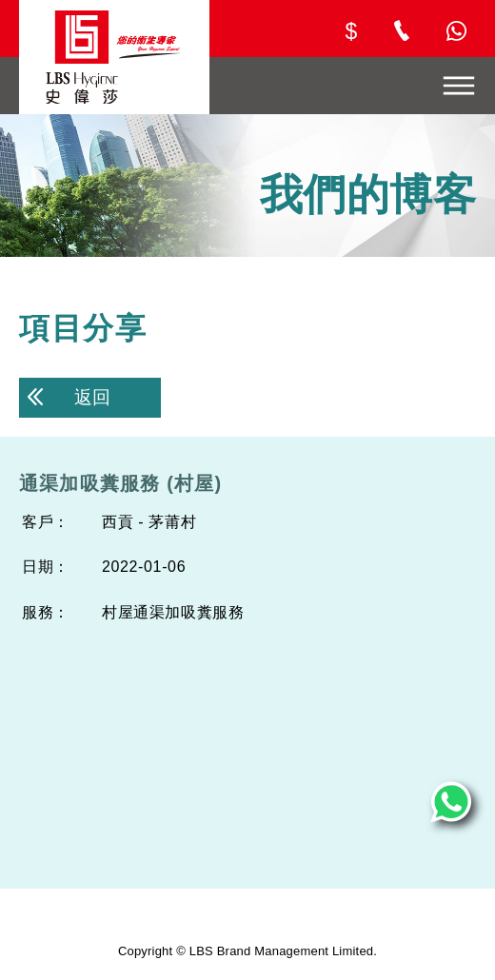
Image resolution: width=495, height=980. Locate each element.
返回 (69, 397)
